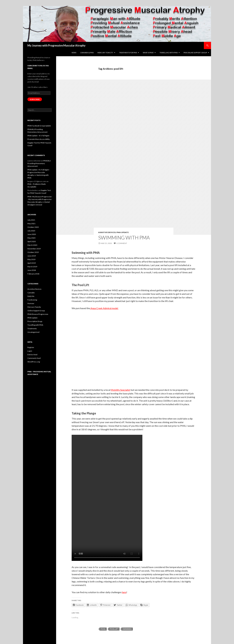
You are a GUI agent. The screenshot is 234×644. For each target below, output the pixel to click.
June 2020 (32, 234)
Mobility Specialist (120, 390)
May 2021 (31, 224)
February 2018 (33, 274)
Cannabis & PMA (87, 53)
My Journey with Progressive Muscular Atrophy (56, 45)
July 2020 (31, 231)
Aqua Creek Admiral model (104, 308)
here (124, 592)
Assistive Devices (107, 232)
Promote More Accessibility (39, 139)
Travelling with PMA (169, 53)
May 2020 (31, 238)
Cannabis (31, 293)
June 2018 (32, 270)
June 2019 (32, 256)
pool (103, 629)
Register (31, 347)
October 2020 (33, 227)
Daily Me (31, 296)
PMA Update (123, 232)
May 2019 (31, 259)
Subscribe (35, 99)
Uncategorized (33, 332)
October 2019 (33, 252)
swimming (127, 629)
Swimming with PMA (124, 237)
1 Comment (122, 243)
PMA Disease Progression (38, 314)
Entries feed (32, 355)
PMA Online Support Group (195, 53)
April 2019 (32, 263)
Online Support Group (36, 311)
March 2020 (32, 245)
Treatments (32, 329)
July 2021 (31, 220)
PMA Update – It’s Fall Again (38, 136)
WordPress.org (34, 362)
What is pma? (148, 53)
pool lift (114, 629)
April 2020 (32, 241)
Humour (31, 303)
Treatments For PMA (128, 53)
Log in (30, 351)
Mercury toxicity (105, 53)
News (74, 53)
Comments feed (34, 358)
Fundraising (32, 300)
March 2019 (32, 267)
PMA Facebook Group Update (39, 126)
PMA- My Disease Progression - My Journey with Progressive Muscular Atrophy (40, 199)
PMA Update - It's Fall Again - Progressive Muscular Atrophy (39, 172)
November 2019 (34, 249)
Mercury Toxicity (34, 307)
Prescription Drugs (35, 321)
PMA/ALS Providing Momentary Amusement (39, 163)
